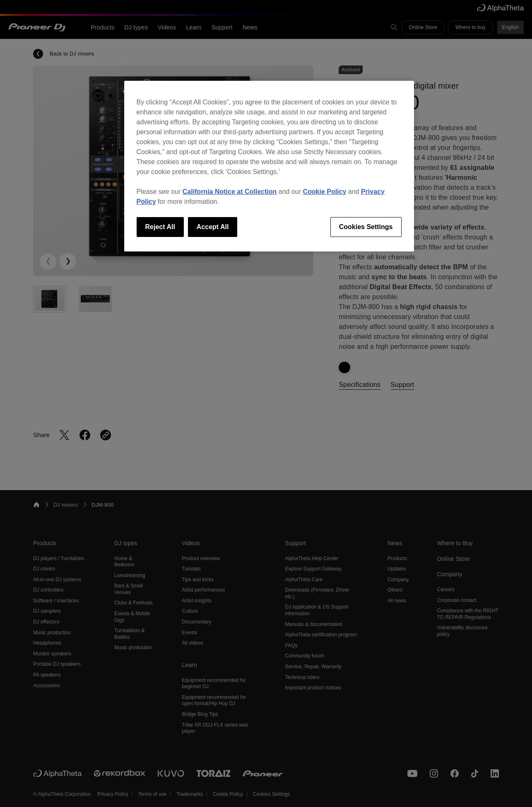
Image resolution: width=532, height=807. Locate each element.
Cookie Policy (324, 192)
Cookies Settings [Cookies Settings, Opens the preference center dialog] (366, 227)
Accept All (213, 227)
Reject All (160, 227)
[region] (269, 166)
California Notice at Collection (230, 192)
